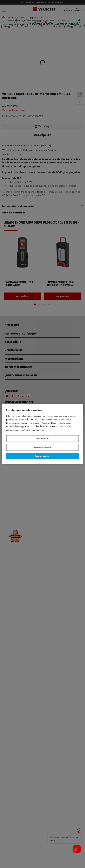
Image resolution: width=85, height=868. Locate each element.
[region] (43, 434)
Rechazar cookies (42, 447)
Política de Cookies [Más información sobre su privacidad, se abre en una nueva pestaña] (36, 430)
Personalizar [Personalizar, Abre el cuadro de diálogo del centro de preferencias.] (42, 439)
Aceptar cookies (42, 456)
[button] (77, 849)
